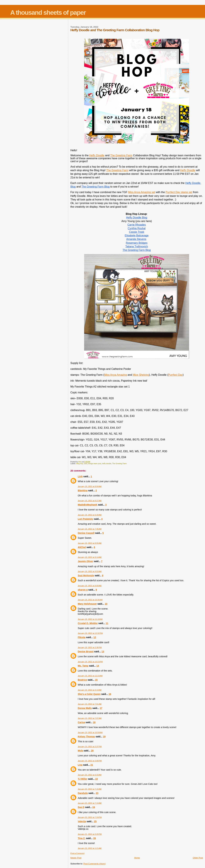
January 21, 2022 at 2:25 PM (90, 834)
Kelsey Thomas (86, 737)
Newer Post (76, 858)
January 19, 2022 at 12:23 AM (90, 676)
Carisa (81, 722)
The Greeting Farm (121, 155)
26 (94, 838)
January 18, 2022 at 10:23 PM (90, 662)
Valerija (82, 821)
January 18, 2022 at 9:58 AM (90, 586)
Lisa (80, 765)
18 (94, 722)
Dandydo (83, 793)
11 (107, 623)
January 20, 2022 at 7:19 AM (90, 803)
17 (101, 708)
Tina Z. (82, 838)
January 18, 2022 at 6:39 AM (90, 515)
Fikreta (82, 637)
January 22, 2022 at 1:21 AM (90, 848)
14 (98, 666)
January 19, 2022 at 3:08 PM (90, 761)
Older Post (198, 858)
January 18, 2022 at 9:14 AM (90, 557)
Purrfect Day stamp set (179, 192)
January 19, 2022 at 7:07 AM (90, 718)
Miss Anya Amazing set (142, 192)
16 (110, 694)
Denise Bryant (86, 652)
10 (106, 604)
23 (97, 793)
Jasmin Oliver (85, 561)
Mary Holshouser (87, 604)
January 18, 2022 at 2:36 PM (90, 647)
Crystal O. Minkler (88, 623)
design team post (95, 464)
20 (92, 751)
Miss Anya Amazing (116, 375)
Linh (80, 476)
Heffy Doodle (97, 155)
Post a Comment (77, 853)
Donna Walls (85, 708)
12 (95, 637)
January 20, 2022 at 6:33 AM (90, 775)
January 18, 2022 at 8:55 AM (90, 543)
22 (97, 779)
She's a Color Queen (89, 694)
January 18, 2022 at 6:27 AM (90, 501)
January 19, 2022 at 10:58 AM (90, 732)
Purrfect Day (175, 375)
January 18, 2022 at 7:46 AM (90, 529)
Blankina (83, 490)
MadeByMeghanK (87, 505)
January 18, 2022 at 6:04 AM (90, 486)
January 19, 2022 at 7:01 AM (90, 704)
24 (94, 807)
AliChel (82, 547)
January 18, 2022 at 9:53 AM (90, 571)
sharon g (83, 590)
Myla (80, 751)
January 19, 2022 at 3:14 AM (90, 690)
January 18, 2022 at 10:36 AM (90, 600)
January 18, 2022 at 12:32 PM (90, 633)
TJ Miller (82, 779)
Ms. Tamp (83, 666)
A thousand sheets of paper (48, 13)
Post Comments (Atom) (95, 864)
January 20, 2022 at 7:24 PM (90, 817)
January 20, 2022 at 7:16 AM (90, 789)
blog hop (80, 464)
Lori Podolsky (86, 519)
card (85, 464)
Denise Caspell (86, 533)
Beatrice (82, 680)
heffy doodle (107, 464)
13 (103, 652)
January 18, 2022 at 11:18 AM (90, 619)
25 (95, 821)
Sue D (81, 807)
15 (96, 680)
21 (92, 765)
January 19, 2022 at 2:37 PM (90, 747)
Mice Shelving (141, 375)
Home (137, 858)
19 (104, 737)
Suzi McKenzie (86, 576)
